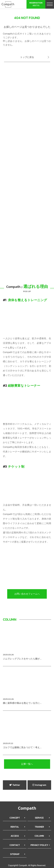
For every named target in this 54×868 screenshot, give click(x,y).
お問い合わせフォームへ (27, 594)
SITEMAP (15, 854)
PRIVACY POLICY (39, 845)
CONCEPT (15, 818)
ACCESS (15, 836)
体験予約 (36, 4)
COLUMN (39, 836)
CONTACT (15, 845)
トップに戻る (27, 57)
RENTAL (15, 827)
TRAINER (39, 827)
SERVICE (39, 818)
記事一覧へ (27, 764)
